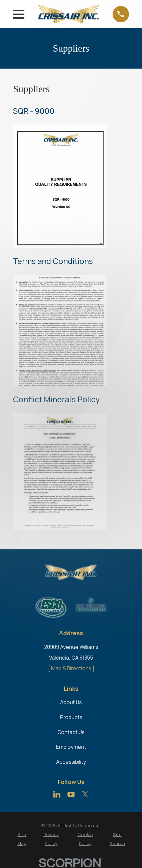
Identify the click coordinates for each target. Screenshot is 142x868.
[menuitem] (22, 839)
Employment (71, 747)
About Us (71, 702)
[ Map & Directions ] (71, 668)
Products (71, 717)
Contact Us (71, 732)
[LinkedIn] (57, 794)
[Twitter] (85, 794)
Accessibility (71, 762)
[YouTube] (71, 794)
